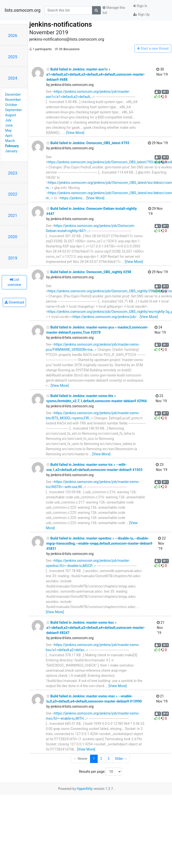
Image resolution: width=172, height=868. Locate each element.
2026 (13, 35)
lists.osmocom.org (23, 10)
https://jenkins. (72, 198)
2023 (13, 173)
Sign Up (141, 14)
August (11, 115)
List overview (14, 282)
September (13, 110)
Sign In (140, 6)
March (10, 141)
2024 (13, 78)
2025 (13, 57)
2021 (13, 215)
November (13, 100)
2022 (13, 194)
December (13, 94)
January (11, 151)
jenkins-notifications (60, 24)
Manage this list (114, 10)
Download (14, 302)
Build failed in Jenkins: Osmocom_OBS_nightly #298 (89, 272)
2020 (13, 237)
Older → (121, 759)
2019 (13, 258)
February (12, 146)
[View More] (75, 133)
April (9, 136)
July (8, 120)
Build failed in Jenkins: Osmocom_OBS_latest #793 (88, 143)
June (9, 125)
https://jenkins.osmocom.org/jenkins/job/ (105, 317)
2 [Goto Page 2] (101, 759)
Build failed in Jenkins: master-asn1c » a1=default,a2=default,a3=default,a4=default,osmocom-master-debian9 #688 (96, 74)
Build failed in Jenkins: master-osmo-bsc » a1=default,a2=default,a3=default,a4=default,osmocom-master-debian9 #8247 (96, 628)
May (8, 130)
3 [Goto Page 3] (108, 759)
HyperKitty (85, 789)
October (11, 105)
